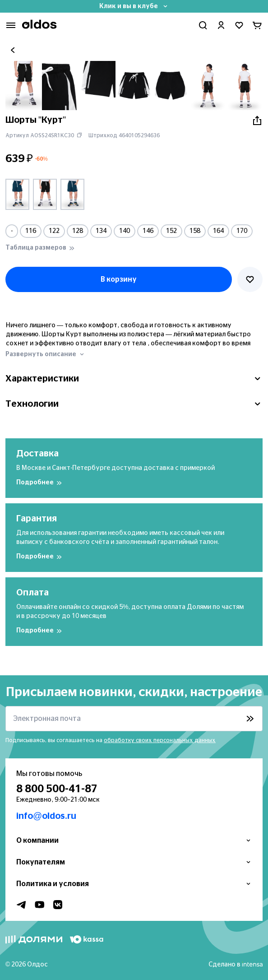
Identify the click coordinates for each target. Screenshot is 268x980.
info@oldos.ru (46, 816)
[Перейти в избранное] (239, 25)
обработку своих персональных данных (160, 740)
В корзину (119, 279)
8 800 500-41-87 (57, 789)
